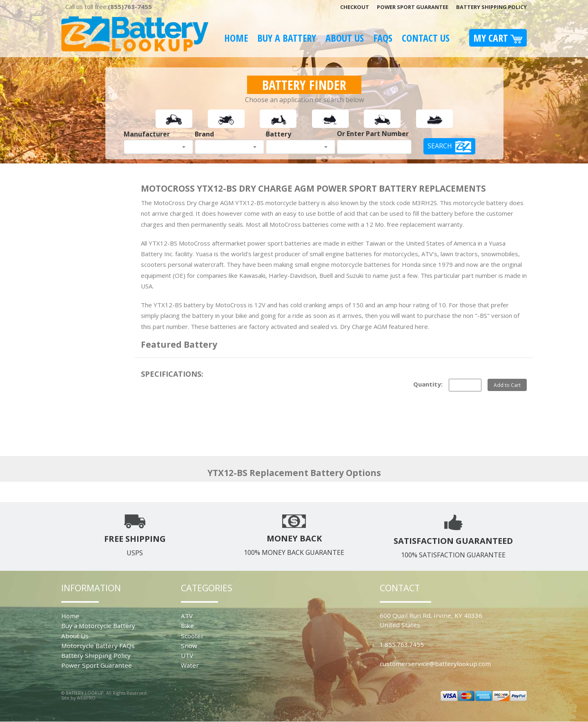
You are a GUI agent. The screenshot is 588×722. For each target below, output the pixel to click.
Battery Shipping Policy (491, 7)
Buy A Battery (287, 38)
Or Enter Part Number (373, 134)
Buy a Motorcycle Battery (98, 626)
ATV (187, 616)
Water (190, 665)
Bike (187, 626)
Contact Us (426, 38)
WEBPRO (86, 698)
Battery (278, 134)
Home (236, 38)
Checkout (355, 7)
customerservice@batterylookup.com (435, 664)
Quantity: (428, 384)
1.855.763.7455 (402, 644)
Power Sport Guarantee (413, 7)
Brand (204, 134)
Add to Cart (507, 385)
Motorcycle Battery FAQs (98, 646)
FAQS (383, 38)
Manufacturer (147, 134)
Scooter (192, 636)
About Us (345, 38)
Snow (189, 646)
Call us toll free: (109, 7)
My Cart (498, 38)
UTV (187, 655)
